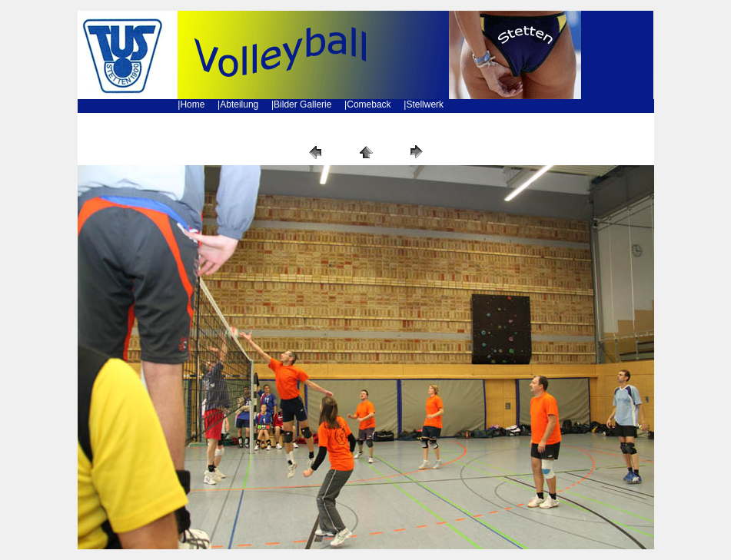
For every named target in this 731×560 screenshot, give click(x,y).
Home (192, 104)
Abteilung (239, 104)
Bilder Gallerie (302, 104)
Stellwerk (425, 104)
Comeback (369, 104)
